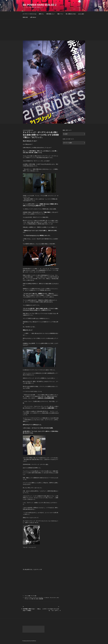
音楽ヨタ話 (25, 17)
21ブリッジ (27, 598)
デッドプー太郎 (34, 596)
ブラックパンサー (53, 598)
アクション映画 (27, 596)
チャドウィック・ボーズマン (38, 598)
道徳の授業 (41, 599)
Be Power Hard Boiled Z (40, 5)
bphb (32, 130)
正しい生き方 (36, 599)
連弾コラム (41, 14)
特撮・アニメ (60, 14)
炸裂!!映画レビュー (51, 14)
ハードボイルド (46, 598)
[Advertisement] (54, 30)
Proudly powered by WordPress (29, 641)
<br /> (27, 558)
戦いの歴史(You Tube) (71, 14)
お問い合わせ (33, 17)
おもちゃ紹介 (81, 14)
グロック (31, 598)
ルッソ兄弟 (31, 599)
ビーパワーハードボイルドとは (29, 14)
